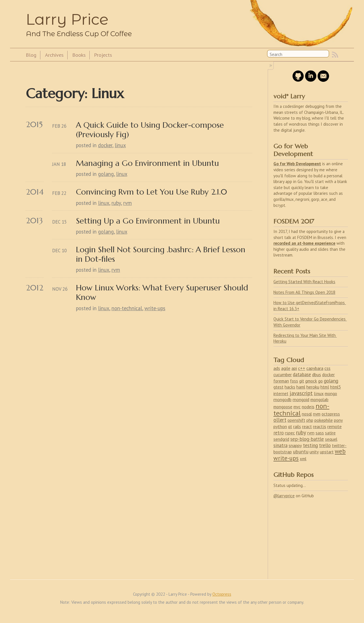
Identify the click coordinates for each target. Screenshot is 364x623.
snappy (295, 445)
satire (330, 433)
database (302, 374)
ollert (280, 420)
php (310, 420)
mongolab (319, 400)
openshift (296, 420)
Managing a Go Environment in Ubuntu (147, 163)
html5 (335, 387)
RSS (335, 55)
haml (301, 387)
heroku (313, 387)
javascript (301, 393)
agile (286, 368)
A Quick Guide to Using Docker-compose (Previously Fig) (151, 130)
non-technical (127, 308)
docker (105, 145)
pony (338, 420)
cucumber (283, 374)
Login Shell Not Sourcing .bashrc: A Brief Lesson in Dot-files (162, 254)
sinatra (280, 445)
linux (120, 145)
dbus (317, 374)
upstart (327, 452)
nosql (307, 414)
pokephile (324, 420)
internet (281, 394)
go (320, 381)
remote (334, 426)
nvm (317, 414)
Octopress (222, 594)
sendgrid (281, 439)
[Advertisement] (304, 535)
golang (106, 174)
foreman (281, 381)
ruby (116, 203)
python (280, 426)
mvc (297, 407)
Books (79, 55)
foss (294, 381)
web (340, 451)
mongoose (283, 407)
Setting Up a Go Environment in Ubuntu (148, 221)
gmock (311, 381)
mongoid (301, 399)
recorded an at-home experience (304, 243)
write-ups (155, 308)
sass (320, 433)
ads (277, 368)
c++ (302, 368)
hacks (290, 387)
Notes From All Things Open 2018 (304, 292)
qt (290, 427)
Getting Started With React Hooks (304, 282)
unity (314, 452)
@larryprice (284, 496)
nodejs (308, 407)
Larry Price (67, 19)
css (327, 368)
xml (303, 459)
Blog (31, 55)
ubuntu (301, 452)
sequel (331, 439)
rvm (128, 203)
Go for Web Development (297, 164)
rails (297, 427)
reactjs (320, 426)
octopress (331, 414)
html (325, 387)
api (294, 368)
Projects (103, 55)
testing (310, 445)
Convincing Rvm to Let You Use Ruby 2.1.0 (151, 192)
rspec (290, 433)
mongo (331, 394)
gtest (278, 387)
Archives (54, 55)
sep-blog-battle (307, 439)
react (307, 427)
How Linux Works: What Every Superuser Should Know (163, 292)
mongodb (282, 399)
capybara (315, 368)
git (302, 381)
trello (325, 445)
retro (279, 433)
